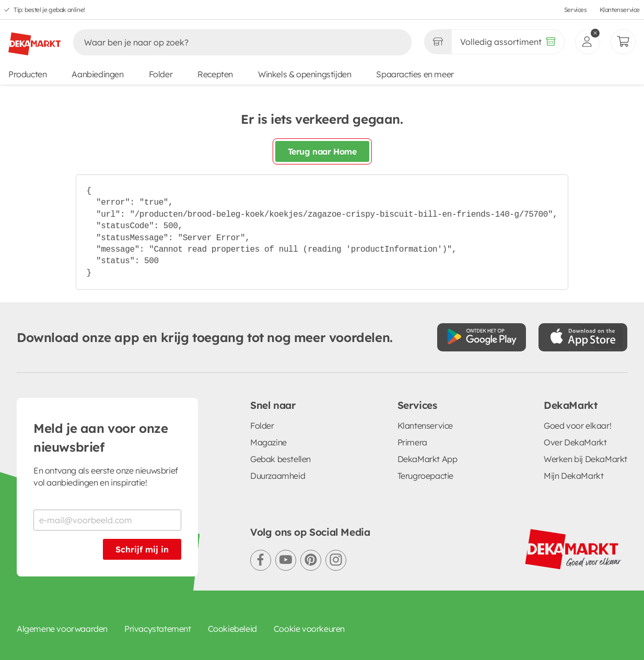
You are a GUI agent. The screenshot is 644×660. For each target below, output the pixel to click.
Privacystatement (158, 629)
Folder (161, 74)
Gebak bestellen (280, 459)
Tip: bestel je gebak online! (49, 10)
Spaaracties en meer (415, 74)
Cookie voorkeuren (309, 629)
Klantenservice (620, 10)
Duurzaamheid (278, 476)
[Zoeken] (231, 42)
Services (576, 10)
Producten (27, 74)
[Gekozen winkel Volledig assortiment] (438, 42)
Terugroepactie (425, 476)
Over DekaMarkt (575, 442)
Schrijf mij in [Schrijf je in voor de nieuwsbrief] (142, 549)
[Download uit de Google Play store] (482, 337)
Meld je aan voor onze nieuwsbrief (101, 438)
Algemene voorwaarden (62, 629)
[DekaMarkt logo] (34, 40)
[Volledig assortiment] (508, 42)
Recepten (215, 74)
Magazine (268, 442)
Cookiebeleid (232, 629)
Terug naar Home (322, 151)
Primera (412, 442)
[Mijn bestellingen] (623, 42)
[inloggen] (588, 42)
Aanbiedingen (97, 74)
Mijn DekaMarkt (573, 476)
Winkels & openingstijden (305, 74)
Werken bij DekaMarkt (586, 459)
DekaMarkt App (428, 459)
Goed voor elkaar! (577, 426)
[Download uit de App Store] (583, 337)
